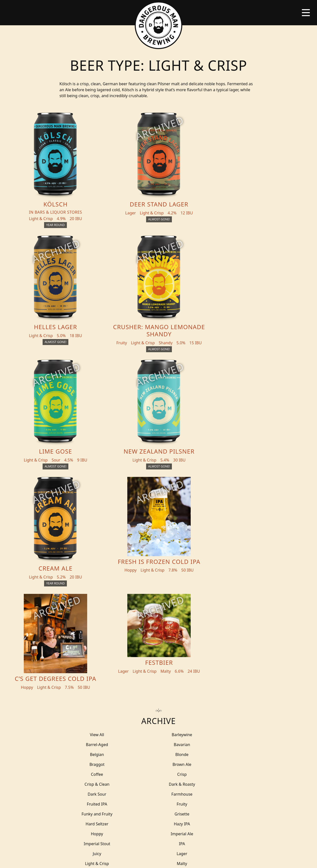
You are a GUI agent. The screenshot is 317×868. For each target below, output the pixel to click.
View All (89, 508)
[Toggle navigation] (306, 13)
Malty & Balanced (159, 597)
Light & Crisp (228, 587)
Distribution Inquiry (54, 759)
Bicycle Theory (192, 860)
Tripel (89, 686)
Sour (158, 657)
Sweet (89, 676)
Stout (228, 666)
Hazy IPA (158, 567)
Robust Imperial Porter (158, 637)
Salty (89, 647)
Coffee (228, 528)
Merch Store (274, 728)
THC (228, 676)
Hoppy (228, 567)
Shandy (158, 647)
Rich (228, 627)
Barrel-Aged (228, 508)
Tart (158, 676)
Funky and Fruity (159, 557)
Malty (89, 597)
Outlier (89, 617)
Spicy (89, 666)
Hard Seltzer (89, 567)
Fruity (89, 557)
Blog (45, 746)
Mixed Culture (159, 607)
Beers (46, 726)
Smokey (228, 647)
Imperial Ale (89, 577)
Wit (159, 686)
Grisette (228, 557)
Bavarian (89, 518)
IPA (228, 577)
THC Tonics (103, 726)
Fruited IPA (228, 548)
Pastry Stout (89, 627)
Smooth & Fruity (89, 657)
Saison (228, 637)
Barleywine (159, 508)
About (97, 746)
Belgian (158, 518)
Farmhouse (158, 548)
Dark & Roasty (228, 538)
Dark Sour (89, 548)
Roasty (89, 637)
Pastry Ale (228, 617)
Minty (89, 607)
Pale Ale (158, 617)
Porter (158, 627)
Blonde (228, 518)
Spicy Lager (158, 666)
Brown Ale (158, 528)
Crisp (89, 538)
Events (98, 736)
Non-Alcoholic (228, 607)
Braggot (89, 528)
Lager (159, 587)
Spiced (228, 657)
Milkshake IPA (228, 597)
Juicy (89, 587)
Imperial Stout (158, 577)
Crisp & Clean (159, 538)
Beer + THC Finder (59, 736)
